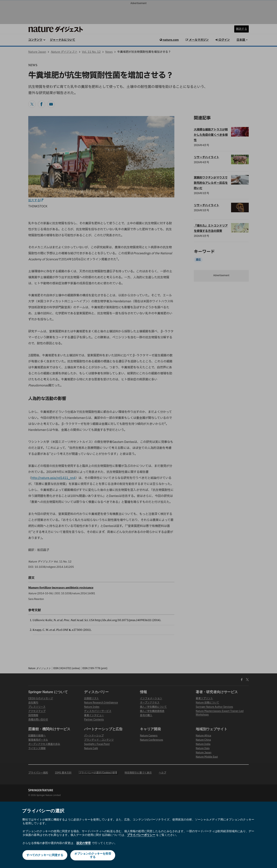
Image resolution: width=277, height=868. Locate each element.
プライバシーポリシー (141, 835)
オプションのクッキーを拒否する (93, 855)
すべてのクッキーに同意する (45, 855)
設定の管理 (84, 843)
